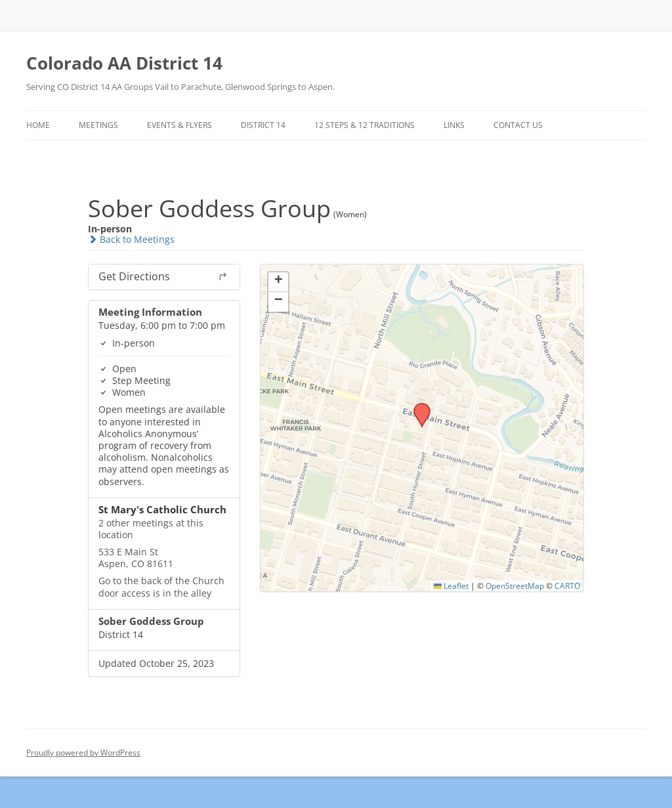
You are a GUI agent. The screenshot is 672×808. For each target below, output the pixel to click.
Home (38, 125)
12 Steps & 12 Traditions (365, 125)
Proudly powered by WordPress (83, 753)
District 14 (263, 125)
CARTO (567, 585)
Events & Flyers (179, 125)
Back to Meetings (131, 239)
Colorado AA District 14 (124, 63)
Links (454, 125)
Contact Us (518, 125)
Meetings (98, 125)
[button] (417, 407)
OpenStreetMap (515, 585)
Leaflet (451, 585)
